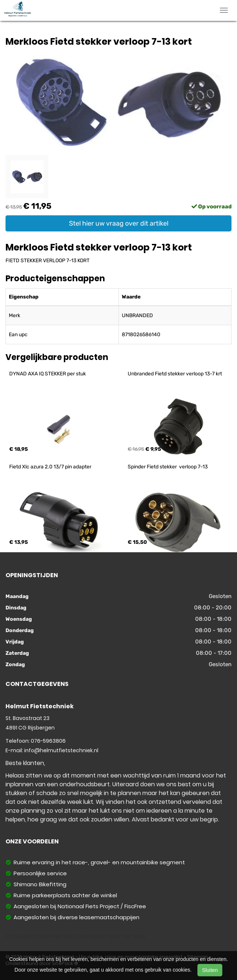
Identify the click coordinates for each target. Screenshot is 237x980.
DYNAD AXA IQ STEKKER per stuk (48, 374)
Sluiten (210, 970)
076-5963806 (48, 741)
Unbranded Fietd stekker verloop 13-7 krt (175, 374)
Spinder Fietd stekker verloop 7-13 (168, 467)
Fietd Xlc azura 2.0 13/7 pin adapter (50, 467)
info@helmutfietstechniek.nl (61, 750)
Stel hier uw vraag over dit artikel (119, 223)
